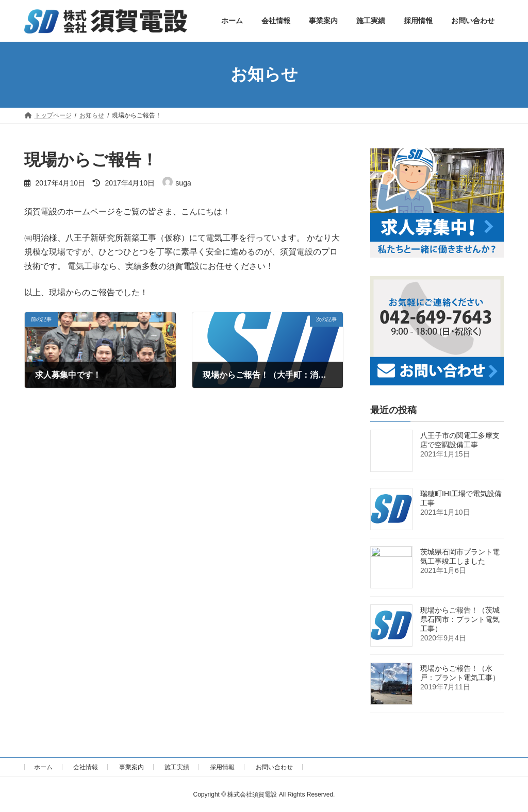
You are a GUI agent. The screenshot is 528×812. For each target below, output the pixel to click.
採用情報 (222, 767)
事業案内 (131, 767)
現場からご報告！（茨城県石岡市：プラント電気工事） (460, 619)
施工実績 (177, 767)
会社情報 (86, 767)
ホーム (43, 767)
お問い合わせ (274, 767)
